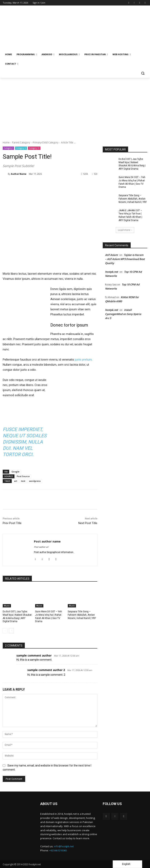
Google (15, 472)
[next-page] (11, 631)
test (23, 481)
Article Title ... (68, 143)
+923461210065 (58, 850)
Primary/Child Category (46, 143)
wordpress (35, 481)
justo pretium (83, 360)
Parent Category (21, 143)
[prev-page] (5, 631)
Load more (125, 230)
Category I (8, 148)
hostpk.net (112, 272)
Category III (34, 148)
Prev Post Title (12, 523)
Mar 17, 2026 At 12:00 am (67, 656)
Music (7, 606)
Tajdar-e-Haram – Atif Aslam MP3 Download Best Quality (125, 259)
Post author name (47, 541)
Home (6, 143)
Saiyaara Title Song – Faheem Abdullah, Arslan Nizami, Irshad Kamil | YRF (82, 615)
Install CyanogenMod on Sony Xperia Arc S (123, 314)
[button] (143, 73)
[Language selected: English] (127, 864)
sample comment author (34, 655)
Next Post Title (88, 523)
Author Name (19, 174)
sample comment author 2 (46, 670)
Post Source (23, 476)
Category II (21, 148)
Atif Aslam (111, 255)
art (16, 481)
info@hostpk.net (64, 846)
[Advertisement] (75, 107)
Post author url (41, 547)
